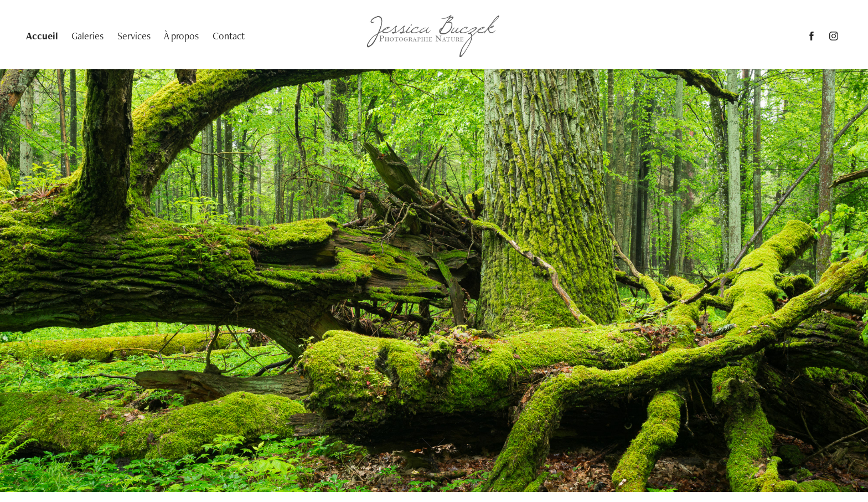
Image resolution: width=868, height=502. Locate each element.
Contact (229, 36)
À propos (181, 36)
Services (134, 36)
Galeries (87, 36)
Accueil (42, 36)
